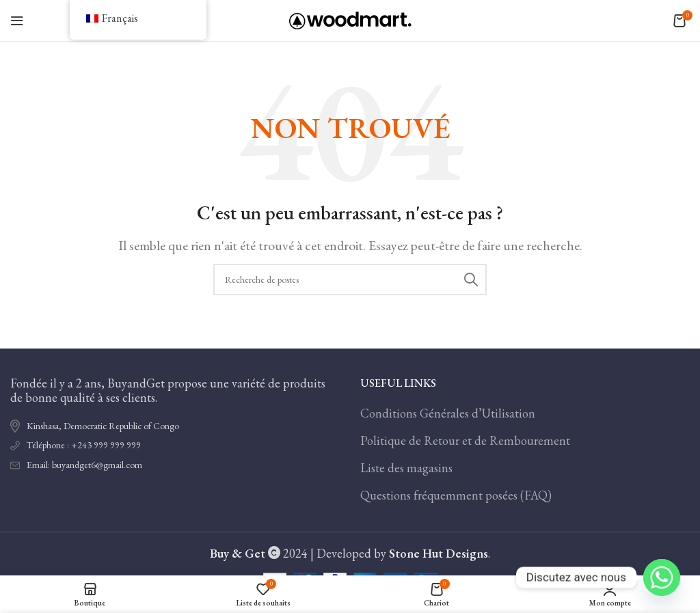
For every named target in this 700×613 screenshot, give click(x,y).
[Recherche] (350, 280)
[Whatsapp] (662, 577)
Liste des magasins (406, 468)
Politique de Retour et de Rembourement (465, 440)
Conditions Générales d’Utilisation (448, 413)
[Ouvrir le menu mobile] (17, 21)
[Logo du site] (350, 19)
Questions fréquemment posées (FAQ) (456, 495)
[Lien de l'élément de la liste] (175, 446)
